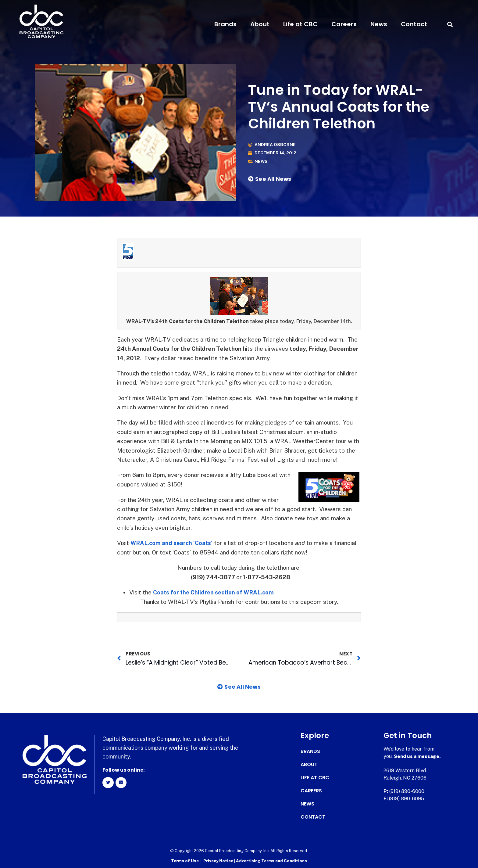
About (260, 24)
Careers (344, 24)
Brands (225, 24)
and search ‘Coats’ (188, 543)
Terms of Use (185, 861)
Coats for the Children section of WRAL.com (215, 592)
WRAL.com (146, 543)
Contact (414, 24)
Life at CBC (300, 24)
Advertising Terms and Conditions (271, 861)
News (379, 24)
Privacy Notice (219, 861)
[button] (450, 24)
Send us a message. (417, 756)
